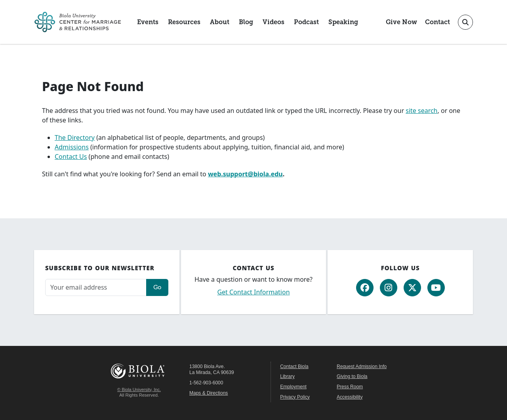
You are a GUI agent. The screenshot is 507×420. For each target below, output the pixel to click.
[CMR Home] (78, 22)
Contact (437, 22)
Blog (246, 22)
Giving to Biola (352, 376)
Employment (293, 387)
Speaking (343, 22)
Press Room (350, 387)
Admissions (72, 147)
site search (421, 111)
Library (287, 376)
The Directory (75, 137)
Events (148, 22)
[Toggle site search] (465, 22)
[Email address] (96, 287)
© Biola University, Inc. (139, 389)
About (220, 22)
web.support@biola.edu (245, 174)
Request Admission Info (362, 367)
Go (157, 287)
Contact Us (71, 157)
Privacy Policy (295, 397)
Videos (274, 22)
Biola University (139, 371)
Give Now (401, 22)
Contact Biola (294, 367)
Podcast (306, 22)
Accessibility (350, 397)
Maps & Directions (209, 393)
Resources (184, 22)
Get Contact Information (253, 292)
